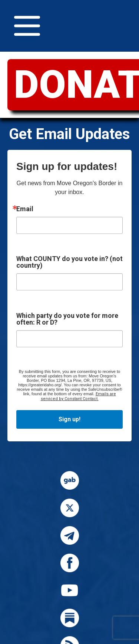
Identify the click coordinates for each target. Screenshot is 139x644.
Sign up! (69, 419)
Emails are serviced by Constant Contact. (78, 396)
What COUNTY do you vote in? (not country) (69, 262)
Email (25, 209)
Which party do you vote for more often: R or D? (67, 319)
